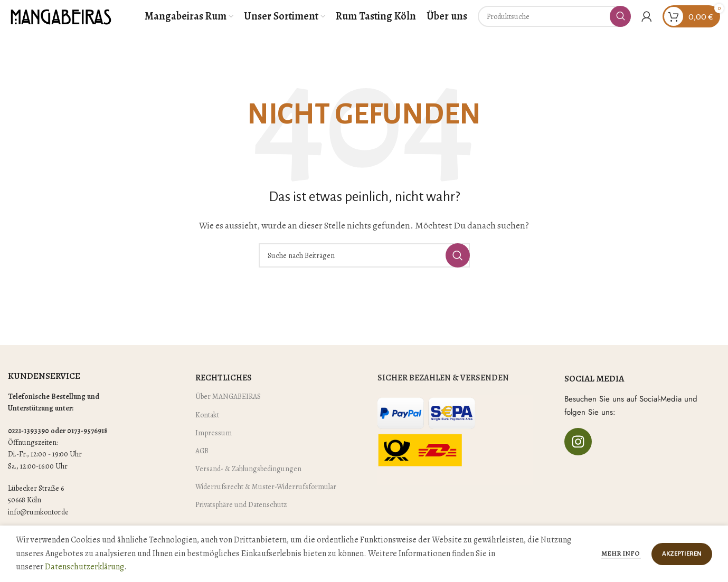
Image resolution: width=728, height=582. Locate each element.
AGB (202, 466)
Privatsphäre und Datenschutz (241, 519)
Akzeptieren (682, 554)
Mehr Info (621, 553)
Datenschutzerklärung (84, 567)
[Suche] (554, 24)
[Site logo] (61, 23)
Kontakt (207, 429)
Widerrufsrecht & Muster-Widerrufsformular (266, 502)
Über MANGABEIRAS (228, 411)
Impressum (214, 447)
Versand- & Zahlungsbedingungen (248, 484)
